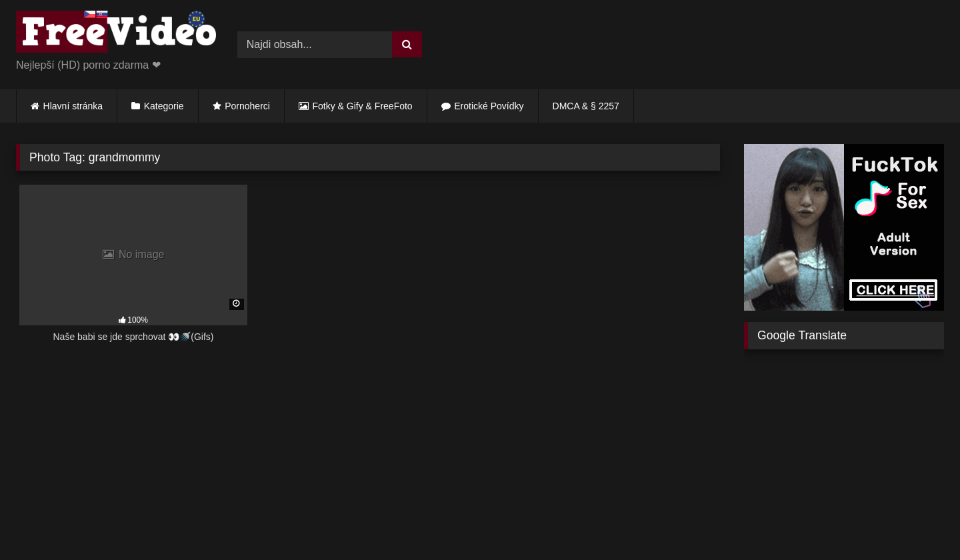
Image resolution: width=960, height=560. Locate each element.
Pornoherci (247, 106)
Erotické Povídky (489, 106)
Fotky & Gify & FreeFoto (363, 106)
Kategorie (164, 106)
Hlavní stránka (73, 106)
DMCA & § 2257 (586, 106)
